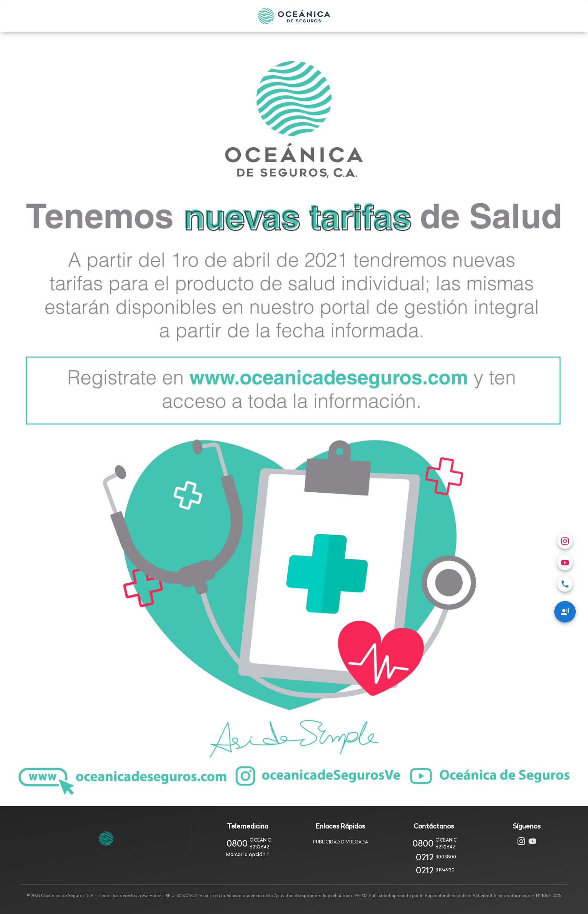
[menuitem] (565, 523)
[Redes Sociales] (565, 551)
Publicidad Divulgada (340, 842)
